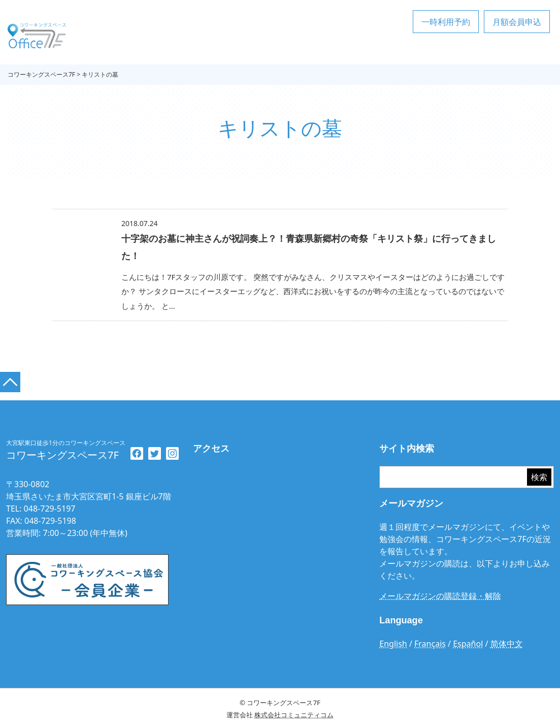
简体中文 (507, 644)
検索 (539, 477)
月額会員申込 (517, 22)
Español (468, 644)
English (393, 644)
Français (430, 644)
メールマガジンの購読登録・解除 (440, 596)
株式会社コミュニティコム (294, 715)
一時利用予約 (446, 22)
